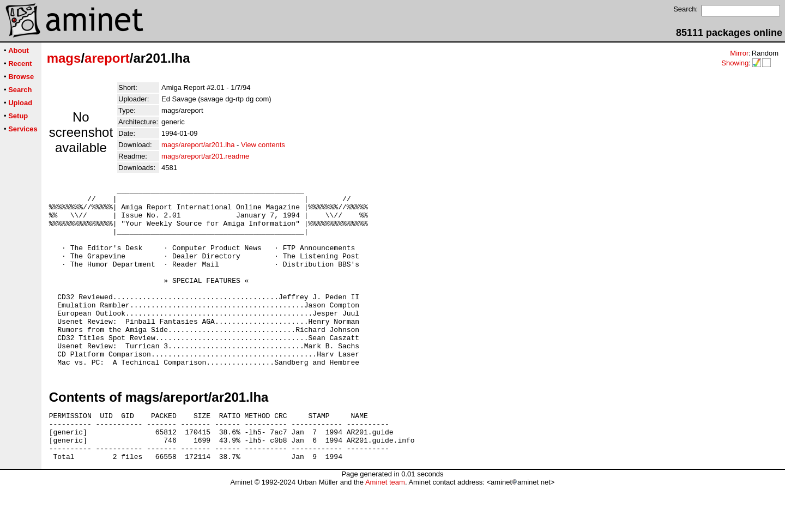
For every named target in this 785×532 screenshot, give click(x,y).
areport (107, 58)
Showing (735, 63)
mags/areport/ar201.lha (198, 145)
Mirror (739, 53)
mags (64, 58)
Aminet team (385, 528)
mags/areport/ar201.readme (205, 156)
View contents (263, 145)
